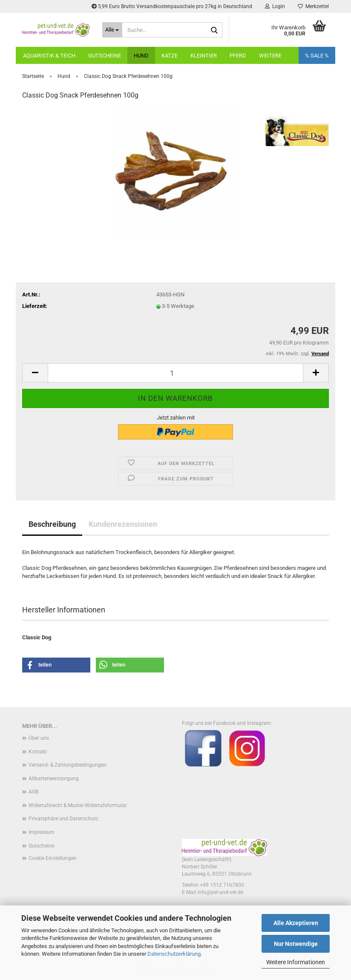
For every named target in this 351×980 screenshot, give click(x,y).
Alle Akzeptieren (296, 923)
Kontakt (38, 752)
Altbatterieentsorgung (54, 779)
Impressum (42, 832)
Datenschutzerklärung (174, 954)
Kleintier (204, 56)
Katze (170, 56)
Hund (141, 56)
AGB (33, 792)
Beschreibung (52, 524)
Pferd (238, 56)
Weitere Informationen (296, 962)
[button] (35, 373)
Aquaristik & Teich (49, 56)
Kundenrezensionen (123, 524)
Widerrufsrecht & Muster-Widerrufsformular (78, 805)
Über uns (39, 738)
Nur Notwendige (296, 944)
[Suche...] (112, 30)
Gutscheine (105, 56)
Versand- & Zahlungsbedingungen (68, 765)
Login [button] (275, 6)
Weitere (270, 56)
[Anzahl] (175, 373)
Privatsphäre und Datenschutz (63, 819)
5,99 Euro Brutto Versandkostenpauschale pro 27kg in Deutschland (172, 6)
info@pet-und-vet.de (220, 892)
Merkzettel (313, 6)
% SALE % (317, 56)
